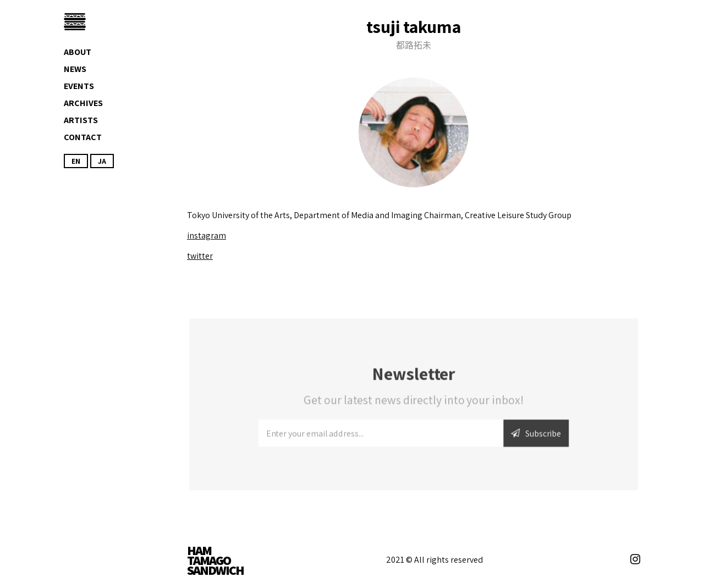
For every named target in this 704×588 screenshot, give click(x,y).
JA (102, 161)
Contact (83, 137)
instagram (207, 235)
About (78, 52)
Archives (83, 103)
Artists (81, 120)
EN (76, 161)
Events (79, 86)
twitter (200, 256)
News (75, 69)
